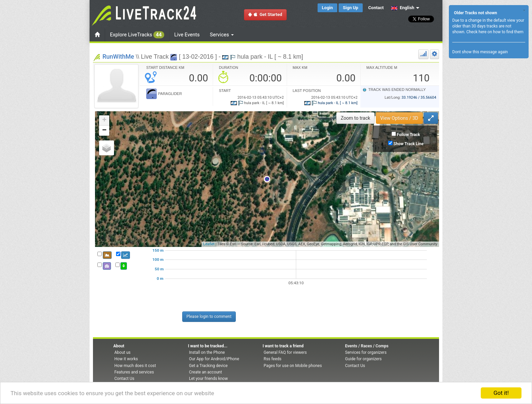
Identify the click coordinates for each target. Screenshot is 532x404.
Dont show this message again (480, 52)
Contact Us (124, 379)
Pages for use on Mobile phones (293, 366)
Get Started (265, 14)
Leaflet (209, 244)
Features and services (134, 372)
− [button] (104, 131)
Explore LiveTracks (137, 35)
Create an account (205, 372)
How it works (126, 359)
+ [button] (104, 120)
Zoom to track (355, 118)
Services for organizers (366, 352)
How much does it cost (135, 366)
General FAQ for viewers (285, 352)
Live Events (187, 35)
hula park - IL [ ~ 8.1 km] (331, 103)
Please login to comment (209, 316)
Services (222, 35)
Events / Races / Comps (367, 346)
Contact (376, 8)
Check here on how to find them (495, 32)
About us (122, 352)
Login (328, 8)
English (403, 8)
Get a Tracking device (208, 366)
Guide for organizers (363, 359)
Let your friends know (208, 379)
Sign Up (351, 8)
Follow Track (408, 135)
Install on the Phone (207, 352)
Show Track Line (409, 144)
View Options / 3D (399, 118)
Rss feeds (272, 359)
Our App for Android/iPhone (214, 359)
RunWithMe (118, 56)
